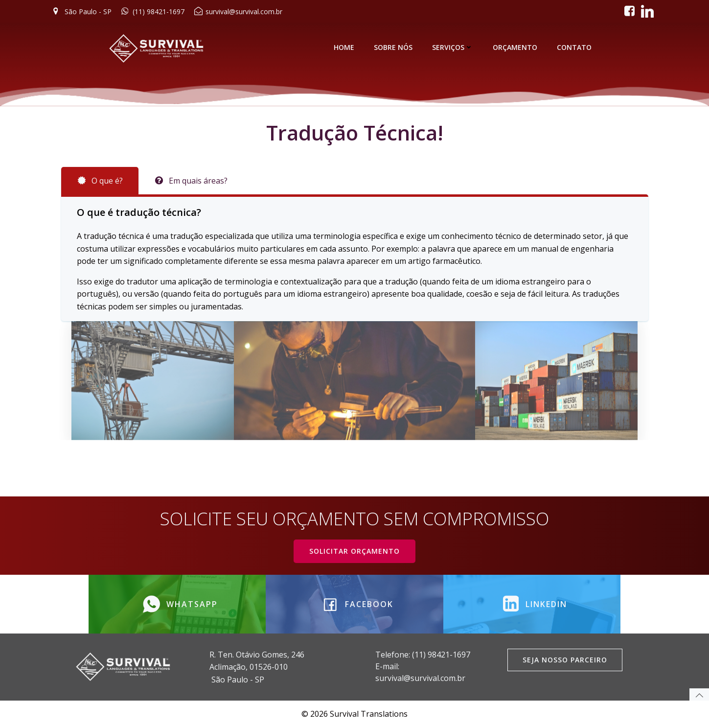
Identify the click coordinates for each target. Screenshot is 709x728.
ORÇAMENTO (515, 47)
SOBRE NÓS (393, 47)
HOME (344, 47)
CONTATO (574, 47)
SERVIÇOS (453, 47)
